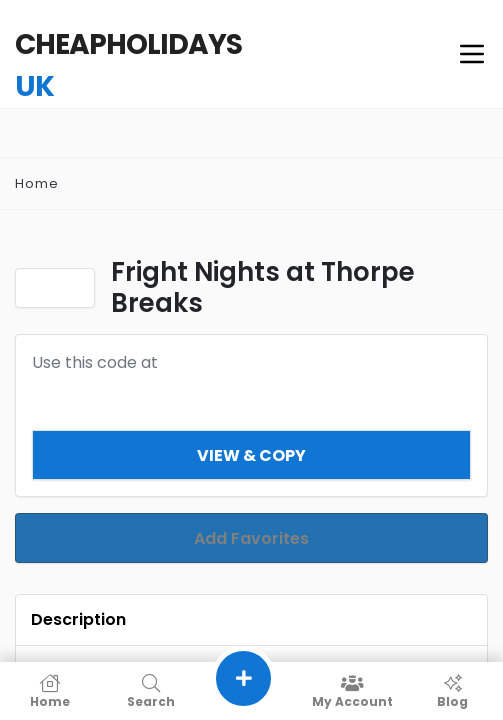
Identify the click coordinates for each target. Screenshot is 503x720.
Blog (452, 691)
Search (151, 691)
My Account (352, 691)
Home (37, 183)
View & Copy (251, 455)
